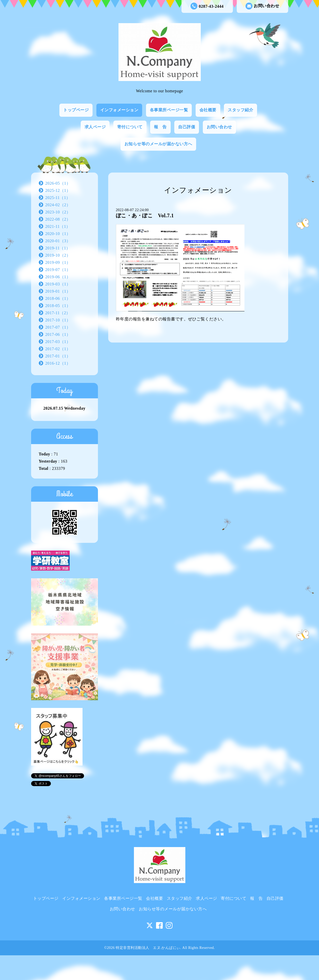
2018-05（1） (58, 306)
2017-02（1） (58, 349)
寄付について (130, 127)
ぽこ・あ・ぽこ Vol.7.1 (145, 215)
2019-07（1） (58, 270)
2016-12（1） (58, 363)
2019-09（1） (58, 262)
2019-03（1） (58, 284)
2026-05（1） (58, 183)
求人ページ (95, 127)
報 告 (160, 127)
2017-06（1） (58, 334)
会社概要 (208, 110)
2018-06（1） (58, 298)
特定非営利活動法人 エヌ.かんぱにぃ (148, 948)
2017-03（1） (58, 342)
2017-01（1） (58, 356)
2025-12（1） (58, 190)
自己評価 (187, 127)
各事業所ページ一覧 (169, 110)
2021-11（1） (58, 226)
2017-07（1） (58, 327)
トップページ (76, 110)
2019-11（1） (58, 248)
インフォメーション (119, 110)
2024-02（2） (58, 205)
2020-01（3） (58, 241)
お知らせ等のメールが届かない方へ (158, 144)
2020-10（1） (58, 234)
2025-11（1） (58, 198)
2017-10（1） (58, 320)
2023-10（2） (58, 212)
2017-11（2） (58, 313)
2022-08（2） (58, 219)
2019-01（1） (58, 291)
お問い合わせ (262, 6)
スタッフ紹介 (240, 110)
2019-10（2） (58, 255)
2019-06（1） (58, 277)
